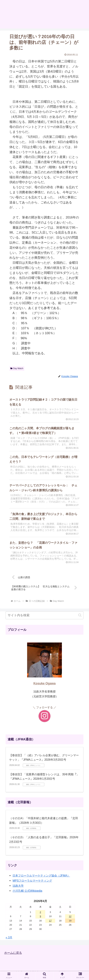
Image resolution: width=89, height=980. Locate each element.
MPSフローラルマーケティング (32, 883)
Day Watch (17, 368)
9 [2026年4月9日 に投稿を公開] (40, 919)
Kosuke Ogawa (44, 686)
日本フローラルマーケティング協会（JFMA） (41, 878)
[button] (80, 618)
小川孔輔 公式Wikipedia (27, 893)
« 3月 (9, 940)
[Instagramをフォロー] (44, 719)
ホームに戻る (14, 956)
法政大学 (18, 888)
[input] (44, 618)
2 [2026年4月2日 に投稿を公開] (40, 915)
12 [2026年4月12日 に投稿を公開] (70, 919)
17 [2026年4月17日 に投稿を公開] (50, 923)
